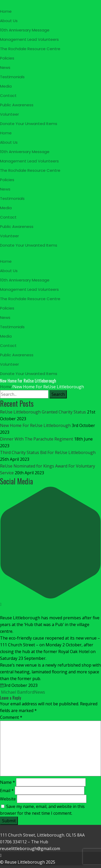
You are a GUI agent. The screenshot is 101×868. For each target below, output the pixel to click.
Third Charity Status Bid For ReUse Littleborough (48, 452)
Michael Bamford (17, 692)
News (5, 67)
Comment (11, 717)
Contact (8, 96)
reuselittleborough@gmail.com (30, 849)
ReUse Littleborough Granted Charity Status (43, 412)
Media (6, 86)
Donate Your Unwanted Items (29, 124)
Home (6, 11)
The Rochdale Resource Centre (30, 49)
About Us (9, 21)
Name (8, 782)
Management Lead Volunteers (29, 39)
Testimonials (12, 77)
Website (8, 799)
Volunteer (9, 114)
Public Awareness (17, 105)
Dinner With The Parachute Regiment (37, 439)
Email (7, 791)
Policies (7, 58)
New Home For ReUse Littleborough (35, 425)
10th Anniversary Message (25, 30)
